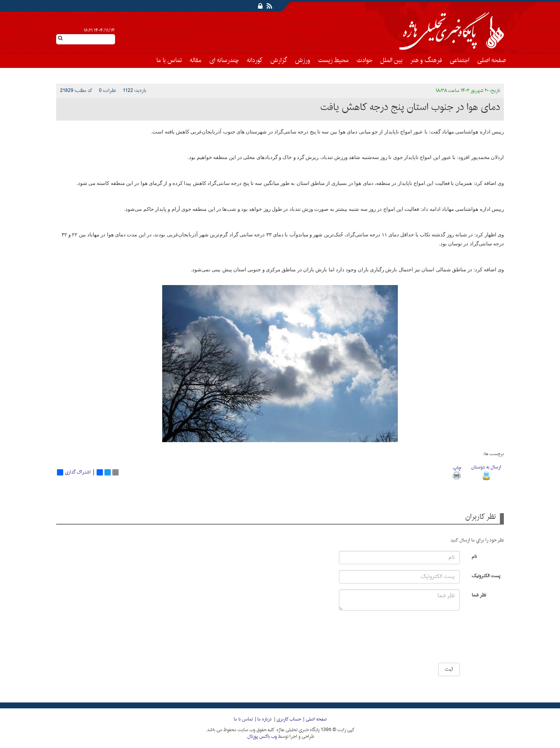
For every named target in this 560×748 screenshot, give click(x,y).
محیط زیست (333, 60)
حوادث (364, 60)
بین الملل (391, 60)
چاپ (457, 471)
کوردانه (254, 60)
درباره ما (264, 719)
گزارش (279, 60)
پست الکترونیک (486, 575)
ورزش (303, 60)
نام (474, 556)
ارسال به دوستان (486, 471)
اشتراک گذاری (74, 472)
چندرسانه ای (224, 60)
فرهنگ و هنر (426, 60)
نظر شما (479, 595)
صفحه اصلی (491, 60)
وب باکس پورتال (262, 737)
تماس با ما (169, 60)
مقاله (196, 60)
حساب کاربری (289, 719)
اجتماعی (459, 60)
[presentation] (436, 640)
